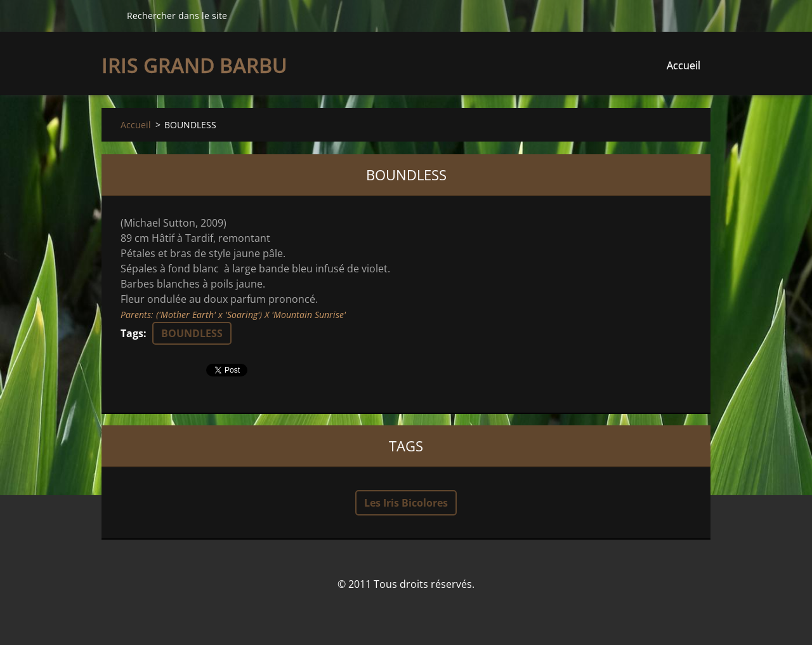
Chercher (109, 15)
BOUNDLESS (192, 333)
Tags (132, 333)
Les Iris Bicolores (406, 503)
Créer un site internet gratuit (389, 612)
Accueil (684, 65)
